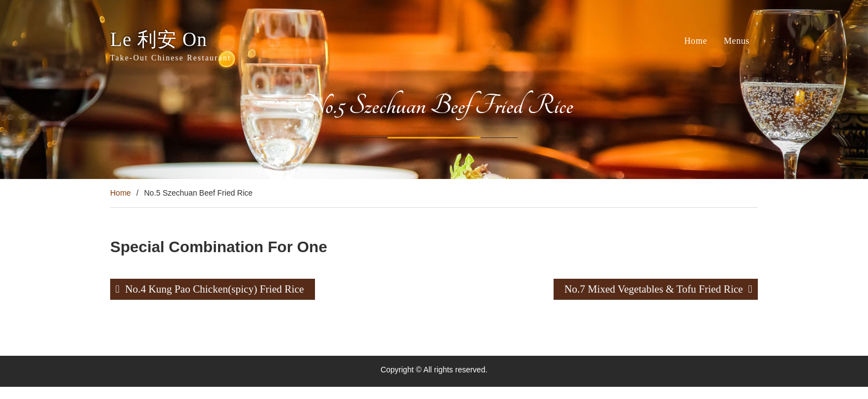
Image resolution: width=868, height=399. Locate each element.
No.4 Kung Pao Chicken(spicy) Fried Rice (215, 289)
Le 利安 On (159, 40)
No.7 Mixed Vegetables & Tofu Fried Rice (654, 289)
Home (696, 41)
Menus (737, 41)
